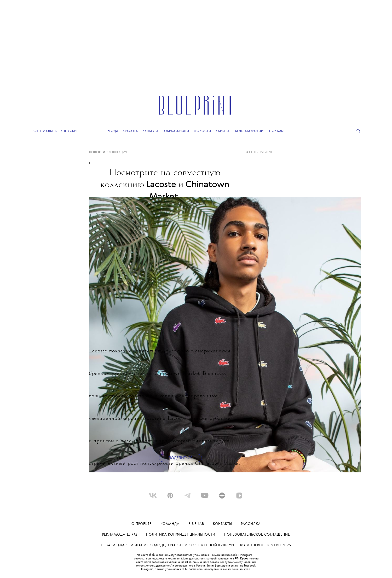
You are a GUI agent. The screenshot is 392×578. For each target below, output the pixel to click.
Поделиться (180, 458)
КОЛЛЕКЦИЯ (118, 152)
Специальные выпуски (55, 131)
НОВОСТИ (97, 152)
